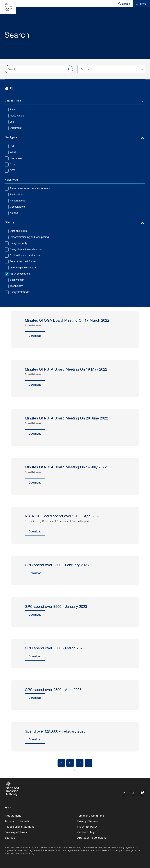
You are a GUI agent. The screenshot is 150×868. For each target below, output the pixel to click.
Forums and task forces (20, 262)
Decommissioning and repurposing (27, 237)
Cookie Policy (86, 833)
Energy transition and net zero (24, 249)
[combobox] (39, 69)
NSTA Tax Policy (88, 827)
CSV (10, 170)
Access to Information (18, 822)
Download (35, 336)
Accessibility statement (19, 827)
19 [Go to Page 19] (75, 770)
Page (10, 110)
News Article (14, 116)
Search (69, 69)
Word (10, 152)
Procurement (13, 816)
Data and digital (16, 231)
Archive (11, 213)
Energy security (16, 243)
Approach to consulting (92, 838)
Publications (14, 195)
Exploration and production (22, 255)
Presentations (15, 201)
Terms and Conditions (91, 816)
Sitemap (10, 838)
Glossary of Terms (16, 833)
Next (80, 763)
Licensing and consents (21, 268)
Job (9, 122)
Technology (14, 286)
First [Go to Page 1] (61, 763)
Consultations (15, 207)
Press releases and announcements (27, 188)
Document (13, 128)
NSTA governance (17, 274)
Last (89, 763)
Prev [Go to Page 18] (70, 763)
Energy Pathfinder (17, 292)
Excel (10, 164)
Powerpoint (14, 158)
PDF (10, 146)
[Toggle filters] (75, 102)
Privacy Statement (89, 822)
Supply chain (14, 280)
